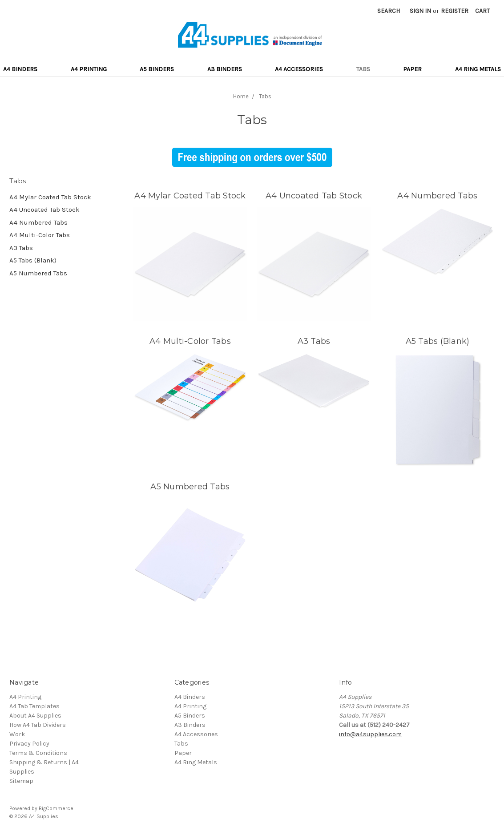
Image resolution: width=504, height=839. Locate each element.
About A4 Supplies (35, 716)
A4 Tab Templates (34, 706)
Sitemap (21, 781)
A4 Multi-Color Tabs (40, 235)
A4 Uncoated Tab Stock (44, 210)
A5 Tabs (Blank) (33, 260)
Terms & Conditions (38, 753)
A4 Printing (89, 69)
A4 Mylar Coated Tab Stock (50, 197)
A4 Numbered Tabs (38, 222)
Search (389, 11)
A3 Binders (225, 69)
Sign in (420, 11)
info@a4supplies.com (370, 734)
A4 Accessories (299, 69)
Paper (412, 69)
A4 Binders (20, 69)
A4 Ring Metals (478, 69)
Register (455, 11)
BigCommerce (56, 808)
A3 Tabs (21, 248)
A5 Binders (157, 69)
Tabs (363, 69)
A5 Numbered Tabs (38, 273)
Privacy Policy (29, 744)
